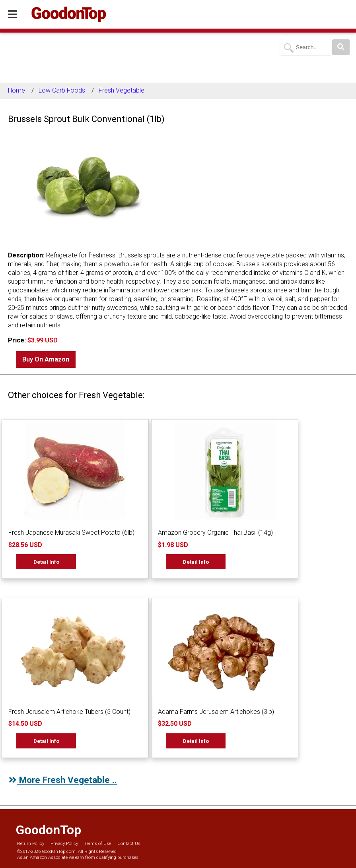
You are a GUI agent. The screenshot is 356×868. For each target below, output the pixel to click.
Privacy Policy (64, 844)
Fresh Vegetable (122, 90)
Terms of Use (98, 844)
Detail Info (46, 562)
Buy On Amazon (46, 359)
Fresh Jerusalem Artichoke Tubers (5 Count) (69, 712)
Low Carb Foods (62, 90)
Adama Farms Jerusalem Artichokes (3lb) (216, 712)
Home (17, 90)
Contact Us (129, 844)
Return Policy (31, 844)
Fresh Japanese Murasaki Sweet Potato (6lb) (71, 533)
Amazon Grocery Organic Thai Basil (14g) (215, 533)
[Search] (341, 47)
